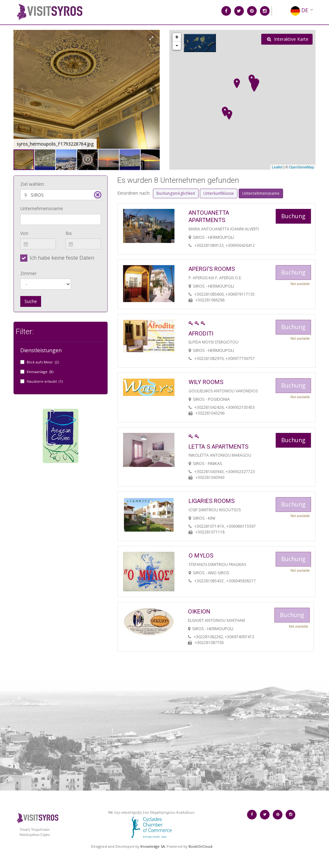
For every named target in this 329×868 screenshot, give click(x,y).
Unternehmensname (42, 208)
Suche (31, 301)
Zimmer (28, 273)
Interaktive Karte (288, 39)
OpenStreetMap (301, 167)
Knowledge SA (153, 846)
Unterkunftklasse (219, 193)
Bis (69, 233)
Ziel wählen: (32, 184)
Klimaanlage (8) (40, 372)
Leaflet (277, 167)
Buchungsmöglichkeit (176, 193)
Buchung (293, 216)
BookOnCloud (200, 846)
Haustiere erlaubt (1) (45, 381)
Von (24, 233)
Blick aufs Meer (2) (43, 362)
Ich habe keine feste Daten (62, 258)
